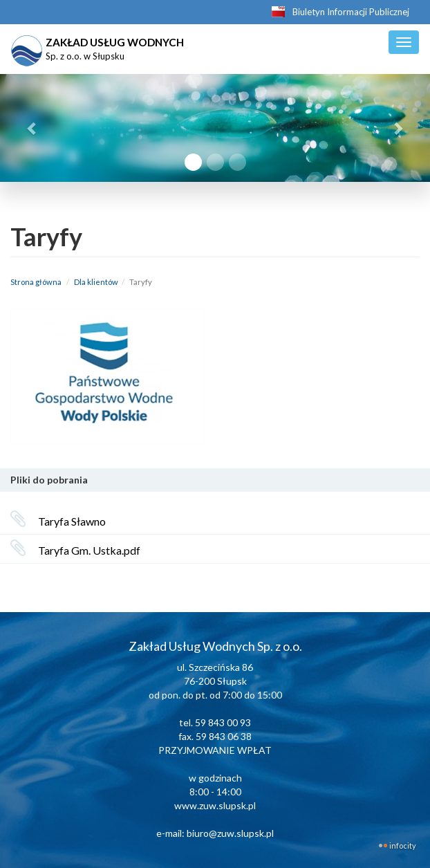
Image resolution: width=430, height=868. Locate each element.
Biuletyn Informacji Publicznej (351, 12)
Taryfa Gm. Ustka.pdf (89, 550)
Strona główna (36, 282)
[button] (32, 128)
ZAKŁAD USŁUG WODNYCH (97, 47)
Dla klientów (96, 282)
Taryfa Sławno (72, 521)
